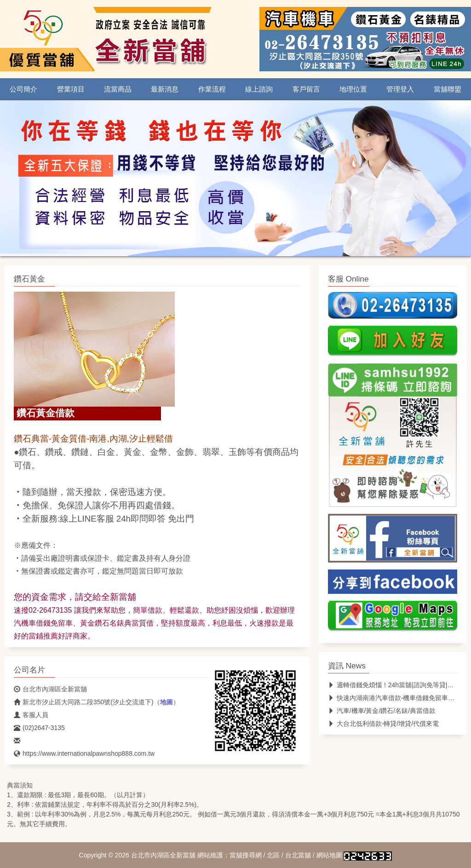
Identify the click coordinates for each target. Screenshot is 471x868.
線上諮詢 (259, 89)
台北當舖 (298, 855)
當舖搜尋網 (246, 855)
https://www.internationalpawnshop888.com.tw (84, 753)
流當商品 (118, 89)
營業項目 (71, 89)
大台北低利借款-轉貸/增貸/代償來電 (383, 724)
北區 (273, 855)
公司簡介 (23, 89)
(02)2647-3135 (39, 728)
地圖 (167, 702)
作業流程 (212, 89)
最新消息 (165, 89)
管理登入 (400, 89)
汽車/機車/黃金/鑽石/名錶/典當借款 (382, 711)
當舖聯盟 (448, 89)
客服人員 (31, 715)
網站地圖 (329, 855)
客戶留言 (306, 89)
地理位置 (353, 89)
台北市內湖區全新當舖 (50, 689)
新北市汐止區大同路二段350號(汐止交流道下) (84, 702)
